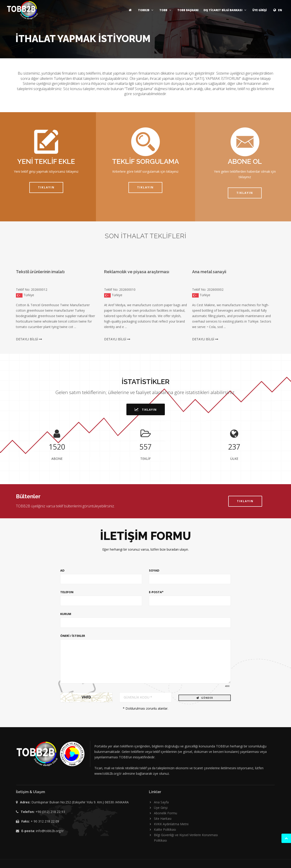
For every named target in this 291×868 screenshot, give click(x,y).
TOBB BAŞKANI (188, 10)
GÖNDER (205, 698)
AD (62, 570)
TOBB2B (146, 10)
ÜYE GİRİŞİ (260, 10)
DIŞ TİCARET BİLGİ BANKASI (225, 10)
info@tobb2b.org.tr (50, 831)
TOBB (166, 10)
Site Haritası (163, 819)
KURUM (66, 614)
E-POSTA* (156, 592)
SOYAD (154, 570)
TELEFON (67, 592)
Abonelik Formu (166, 813)
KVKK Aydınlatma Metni (171, 824)
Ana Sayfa (161, 802)
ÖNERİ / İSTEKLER (73, 636)
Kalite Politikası (165, 829)
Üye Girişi (161, 808)
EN (277, 10)
